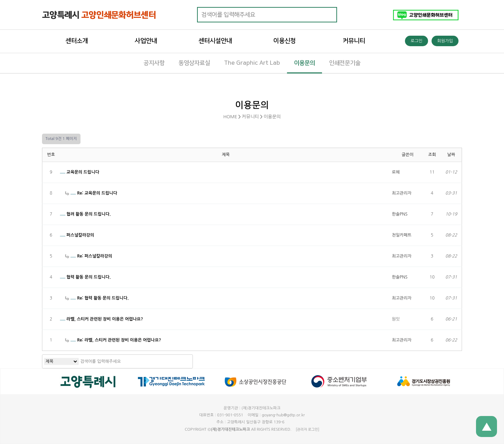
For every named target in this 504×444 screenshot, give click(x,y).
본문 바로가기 (0, 0)
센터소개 (77, 41)
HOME (230, 117)
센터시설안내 (215, 41)
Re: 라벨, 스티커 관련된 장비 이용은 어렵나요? (113, 340)
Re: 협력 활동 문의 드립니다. (97, 298)
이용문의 (272, 117)
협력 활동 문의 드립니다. (85, 277)
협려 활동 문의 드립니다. (85, 214)
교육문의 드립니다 (80, 172)
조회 (432, 155)
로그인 (416, 41)
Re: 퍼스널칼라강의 (89, 256)
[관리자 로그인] (307, 429)
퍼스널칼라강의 (77, 235)
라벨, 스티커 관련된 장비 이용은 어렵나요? (101, 319)
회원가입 (445, 41)
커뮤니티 (354, 41)
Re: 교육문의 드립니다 (91, 193)
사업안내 (146, 41)
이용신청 (285, 41)
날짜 (451, 155)
